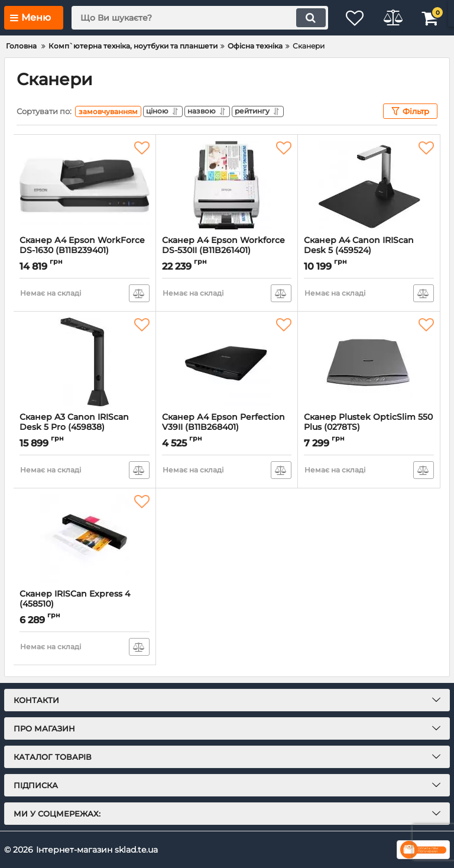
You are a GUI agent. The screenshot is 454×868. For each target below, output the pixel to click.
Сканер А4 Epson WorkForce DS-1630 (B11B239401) (85, 251)
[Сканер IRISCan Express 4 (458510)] (85, 539)
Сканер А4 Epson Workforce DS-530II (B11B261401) (227, 251)
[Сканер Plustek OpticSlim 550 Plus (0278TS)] (369, 362)
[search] (194, 18)
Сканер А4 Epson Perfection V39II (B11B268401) (227, 427)
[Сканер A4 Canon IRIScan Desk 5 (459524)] (369, 185)
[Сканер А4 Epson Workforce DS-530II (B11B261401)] (227, 185)
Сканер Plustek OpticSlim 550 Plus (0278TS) (369, 427)
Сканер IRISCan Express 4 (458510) (85, 604)
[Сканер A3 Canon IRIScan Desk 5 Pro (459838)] (85, 362)
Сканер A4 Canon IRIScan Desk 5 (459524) (369, 251)
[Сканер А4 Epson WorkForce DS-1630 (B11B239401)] (85, 185)
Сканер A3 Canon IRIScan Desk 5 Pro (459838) (85, 427)
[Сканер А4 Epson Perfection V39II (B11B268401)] (227, 362)
